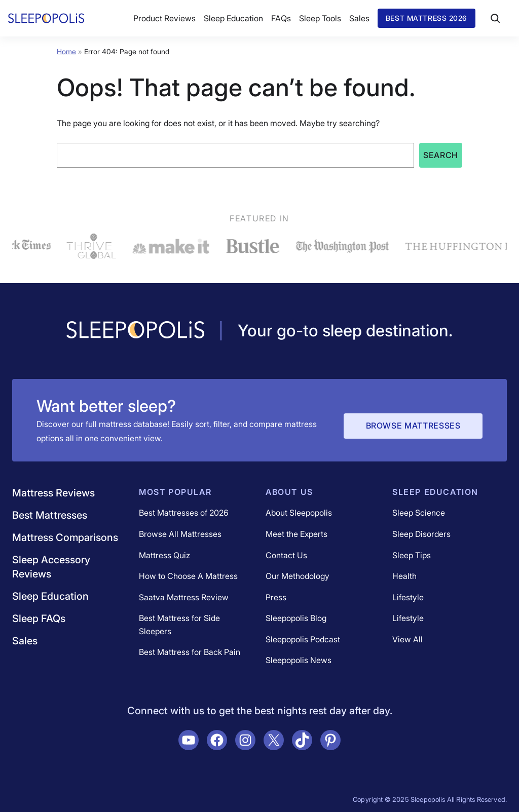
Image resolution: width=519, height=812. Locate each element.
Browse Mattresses (413, 426)
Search (441, 155)
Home (66, 51)
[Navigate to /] (135, 331)
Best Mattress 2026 (427, 18)
